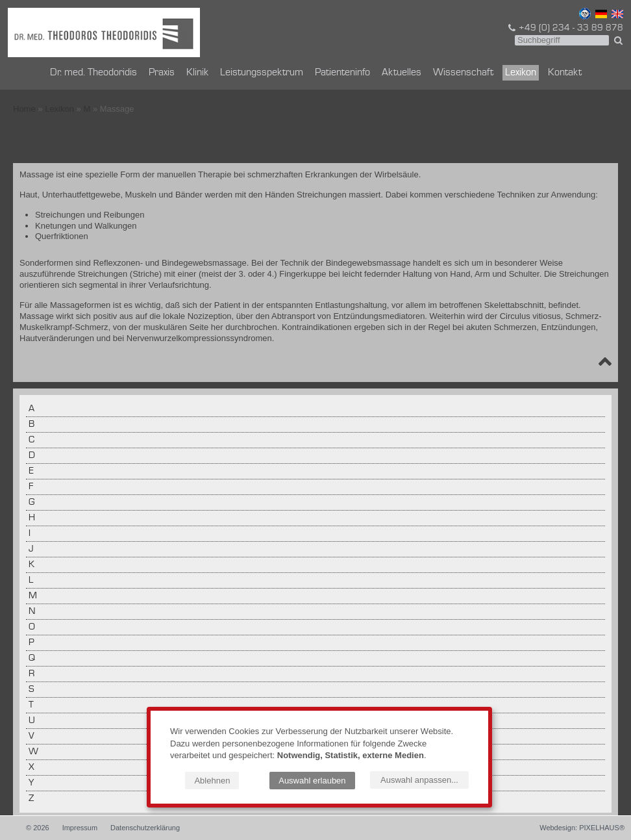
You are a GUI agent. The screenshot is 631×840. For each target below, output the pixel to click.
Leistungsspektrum (262, 73)
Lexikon (521, 73)
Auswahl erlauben (312, 781)
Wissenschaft (463, 73)
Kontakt (565, 73)
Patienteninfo (342, 73)
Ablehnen (212, 781)
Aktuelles (402, 73)
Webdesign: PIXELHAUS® (582, 828)
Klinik (197, 73)
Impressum (80, 828)
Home (24, 109)
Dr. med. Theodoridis (93, 73)
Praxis (162, 73)
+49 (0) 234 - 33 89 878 (565, 28)
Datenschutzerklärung (145, 828)
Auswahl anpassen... (419, 780)
